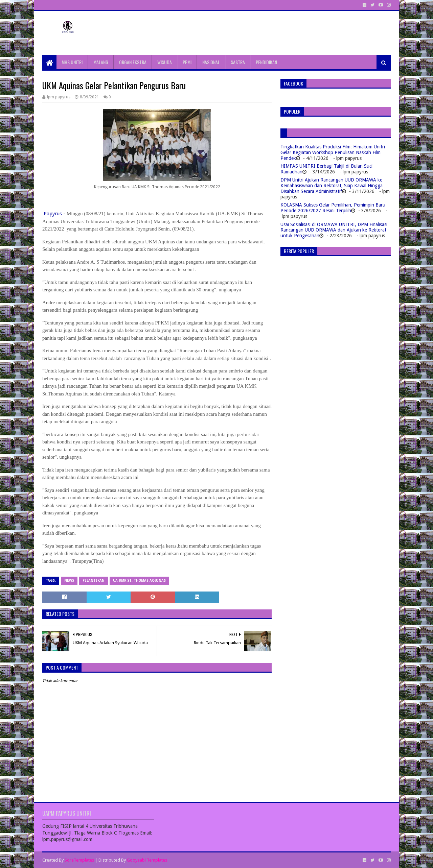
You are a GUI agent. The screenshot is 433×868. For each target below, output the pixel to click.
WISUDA (165, 62)
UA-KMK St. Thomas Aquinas (139, 581)
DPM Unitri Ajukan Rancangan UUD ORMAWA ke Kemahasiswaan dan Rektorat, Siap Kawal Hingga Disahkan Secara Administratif (332, 186)
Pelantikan (94, 581)
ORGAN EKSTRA (133, 62)
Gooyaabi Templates (147, 860)
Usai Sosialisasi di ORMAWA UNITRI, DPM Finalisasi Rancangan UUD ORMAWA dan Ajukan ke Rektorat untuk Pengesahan (334, 230)
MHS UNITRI (72, 62)
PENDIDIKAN (266, 62)
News (69, 581)
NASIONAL (211, 62)
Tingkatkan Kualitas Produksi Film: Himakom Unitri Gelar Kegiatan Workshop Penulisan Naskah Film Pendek (333, 152)
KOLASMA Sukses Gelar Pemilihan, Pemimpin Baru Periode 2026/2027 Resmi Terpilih (333, 208)
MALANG (101, 62)
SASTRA (238, 62)
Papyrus (53, 214)
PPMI (187, 62)
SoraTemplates (79, 860)
